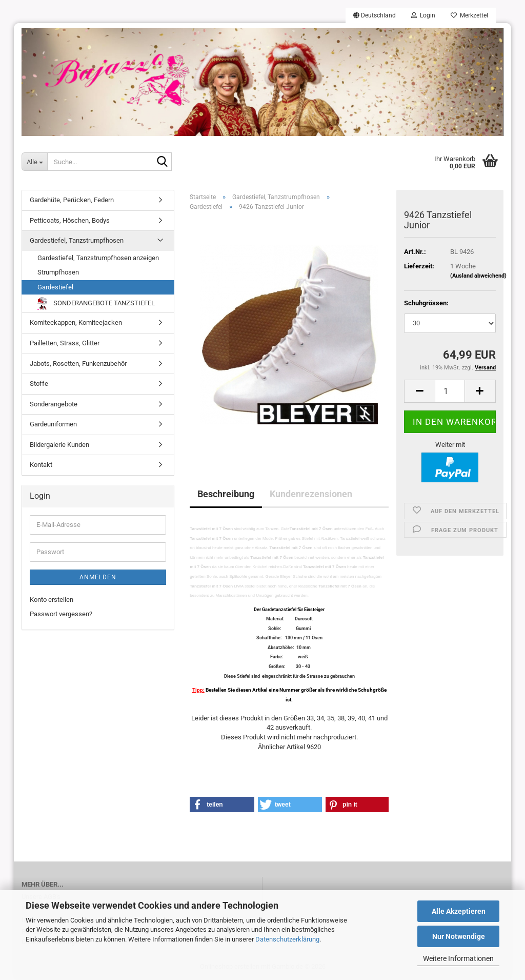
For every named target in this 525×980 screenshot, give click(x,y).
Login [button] (423, 15)
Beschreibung (226, 494)
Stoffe (39, 384)
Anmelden (98, 577)
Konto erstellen (52, 600)
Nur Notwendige (459, 936)
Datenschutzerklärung (287, 939)
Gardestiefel (55, 287)
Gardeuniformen (53, 424)
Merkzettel (469, 15)
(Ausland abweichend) (478, 276)
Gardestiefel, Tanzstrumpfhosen (77, 240)
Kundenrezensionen (311, 494)
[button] (375, 15)
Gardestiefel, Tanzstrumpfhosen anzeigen (98, 258)
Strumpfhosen (58, 272)
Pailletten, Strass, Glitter (65, 343)
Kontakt (41, 465)
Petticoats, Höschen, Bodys (70, 220)
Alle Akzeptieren (459, 911)
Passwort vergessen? (61, 614)
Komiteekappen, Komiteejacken (76, 322)
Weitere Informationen (458, 958)
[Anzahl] (450, 391)
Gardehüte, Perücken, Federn (72, 200)
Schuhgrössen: (426, 303)
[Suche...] (34, 162)
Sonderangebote (54, 404)
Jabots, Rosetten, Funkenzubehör (78, 364)
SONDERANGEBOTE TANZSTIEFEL (96, 303)
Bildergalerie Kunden (59, 445)
